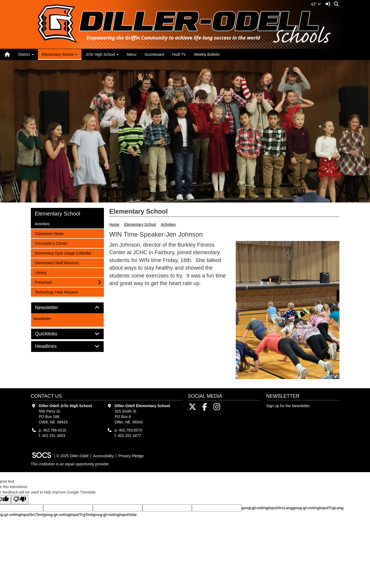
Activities (168, 224)
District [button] (26, 54)
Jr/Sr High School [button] (102, 54)
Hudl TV (179, 54)
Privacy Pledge (131, 456)
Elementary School (140, 224)
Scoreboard (154, 54)
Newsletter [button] (53, 308)
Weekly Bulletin (207, 54)
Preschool (43, 282)
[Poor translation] (20, 500)
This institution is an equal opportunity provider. (70, 464)
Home (114, 224)
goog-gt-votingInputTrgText (68, 515)
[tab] (67, 308)
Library (42, 272)
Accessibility (103, 456)
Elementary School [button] (60, 54)
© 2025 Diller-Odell (73, 456)
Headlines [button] (52, 346)
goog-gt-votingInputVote (115, 515)
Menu (132, 54)
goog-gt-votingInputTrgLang (318, 508)
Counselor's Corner (51, 243)
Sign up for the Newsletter (288, 406)
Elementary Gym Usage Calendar (63, 253)
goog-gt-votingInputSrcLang (267, 508)
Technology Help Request (56, 292)
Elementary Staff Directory (57, 262)
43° (316, 4)
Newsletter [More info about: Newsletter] (42, 319)
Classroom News (49, 233)
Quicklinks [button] (52, 334)
